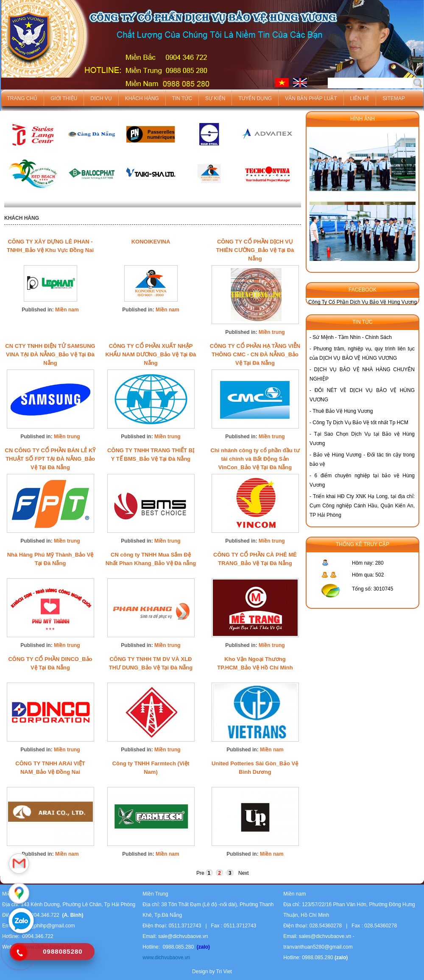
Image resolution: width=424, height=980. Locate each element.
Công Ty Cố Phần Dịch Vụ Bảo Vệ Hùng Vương (363, 302)
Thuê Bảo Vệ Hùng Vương (343, 411)
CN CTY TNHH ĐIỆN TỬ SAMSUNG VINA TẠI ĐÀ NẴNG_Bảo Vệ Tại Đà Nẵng (50, 354)
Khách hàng (142, 98)
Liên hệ (360, 98)
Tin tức (182, 98)
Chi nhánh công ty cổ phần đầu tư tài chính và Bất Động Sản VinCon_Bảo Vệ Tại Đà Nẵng (255, 459)
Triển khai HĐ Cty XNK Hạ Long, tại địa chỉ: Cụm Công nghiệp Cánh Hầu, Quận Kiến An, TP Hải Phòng (362, 506)
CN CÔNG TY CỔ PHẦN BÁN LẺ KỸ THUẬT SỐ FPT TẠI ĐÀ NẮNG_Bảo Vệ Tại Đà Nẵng (50, 459)
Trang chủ (22, 98)
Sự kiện (215, 98)
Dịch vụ (101, 98)
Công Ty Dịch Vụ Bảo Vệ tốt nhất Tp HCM (360, 423)
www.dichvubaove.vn (166, 958)
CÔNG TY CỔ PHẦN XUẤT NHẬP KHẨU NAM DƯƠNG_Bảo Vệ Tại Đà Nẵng (151, 354)
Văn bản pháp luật (311, 98)
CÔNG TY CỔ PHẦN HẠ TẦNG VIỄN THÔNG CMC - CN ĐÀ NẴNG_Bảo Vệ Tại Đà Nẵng (255, 354)
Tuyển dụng (255, 98)
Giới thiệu (64, 98)
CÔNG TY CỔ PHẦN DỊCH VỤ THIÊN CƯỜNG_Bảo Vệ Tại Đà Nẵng (255, 250)
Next (244, 873)
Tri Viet (224, 972)
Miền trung (272, 332)
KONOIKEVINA (151, 242)
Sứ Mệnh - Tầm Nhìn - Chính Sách (352, 337)
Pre (200, 873)
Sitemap (394, 98)
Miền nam (67, 310)
